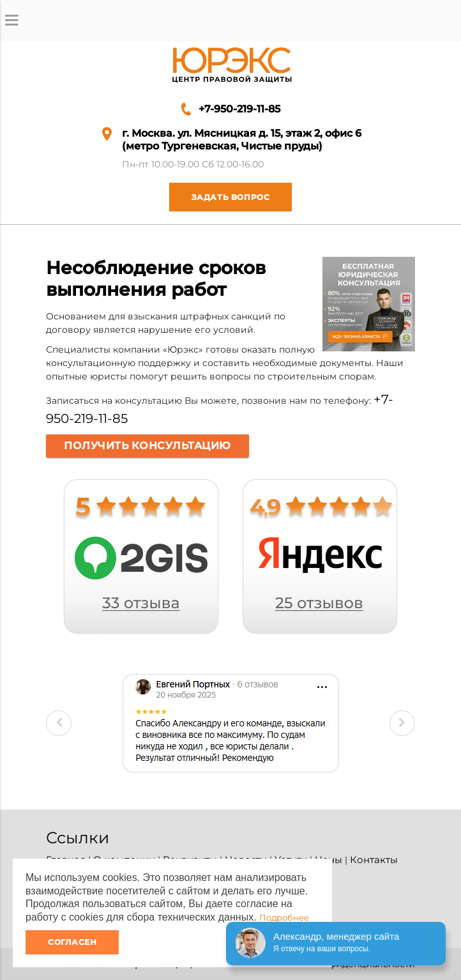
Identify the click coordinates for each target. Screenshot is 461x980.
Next (402, 723)
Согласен (72, 942)
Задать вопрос (220, 197)
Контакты (374, 860)
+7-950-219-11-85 (239, 109)
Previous (59, 723)
